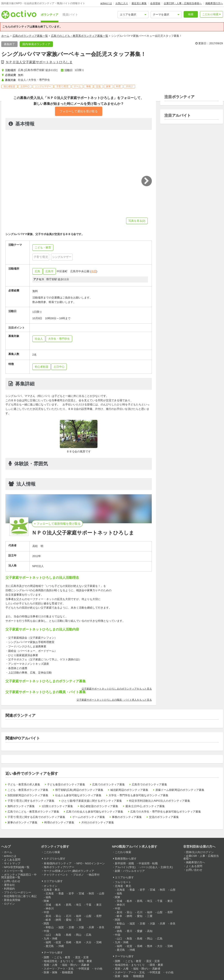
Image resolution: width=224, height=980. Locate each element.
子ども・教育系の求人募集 (24, 784)
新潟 (48, 916)
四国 (118, 927)
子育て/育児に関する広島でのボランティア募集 (36, 817)
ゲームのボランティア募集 (89, 817)
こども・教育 (62, 957)
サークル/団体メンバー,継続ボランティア (69, 871)
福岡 (48, 942)
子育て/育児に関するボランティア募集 (31, 801)
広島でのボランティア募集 (109, 784)
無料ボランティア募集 (21, 806)
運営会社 (9, 885)
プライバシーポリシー (18, 892)
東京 (99, 905)
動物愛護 (68, 972)
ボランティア (50, 15)
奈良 (102, 927)
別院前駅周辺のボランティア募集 (28, 795)
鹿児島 (50, 946)
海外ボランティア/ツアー (59, 867)
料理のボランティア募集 (59, 822)
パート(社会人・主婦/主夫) (157, 867)
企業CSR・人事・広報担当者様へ (183, 3)
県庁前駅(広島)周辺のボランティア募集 (79, 790)
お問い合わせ (12, 881)
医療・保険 (51, 972)
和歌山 (50, 927)
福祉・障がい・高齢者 (76, 965)
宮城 (81, 893)
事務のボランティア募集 (127, 817)
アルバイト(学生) (125, 867)
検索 (191, 14)
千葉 (89, 905)
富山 (58, 916)
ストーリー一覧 (13, 871)
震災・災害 (82, 957)
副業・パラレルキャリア (130, 871)
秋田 (91, 893)
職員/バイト (70, 15)
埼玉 (79, 905)
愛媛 (140, 931)
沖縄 (61, 946)
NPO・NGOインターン (91, 863)
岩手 (71, 893)
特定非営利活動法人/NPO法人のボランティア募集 (160, 801)
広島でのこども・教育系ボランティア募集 (33, 812)
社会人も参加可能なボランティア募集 (78, 795)
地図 (94, 271)
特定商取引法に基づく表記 (20, 896)
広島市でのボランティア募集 (149, 784)
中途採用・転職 (148, 863)
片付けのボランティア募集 (98, 822)
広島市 (49, 271)
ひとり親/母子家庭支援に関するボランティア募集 (92, 801)
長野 (99, 916)
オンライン (51, 886)
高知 (150, 931)
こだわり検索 (210, 14)
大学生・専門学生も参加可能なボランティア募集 (138, 795)
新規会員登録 (12, 900)
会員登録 (155, 3)
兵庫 (91, 927)
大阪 (81, 927)
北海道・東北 (52, 890)
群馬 (69, 905)
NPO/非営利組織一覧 (17, 867)
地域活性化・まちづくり (59, 961)
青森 (61, 893)
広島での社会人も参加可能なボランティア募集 (95, 812)
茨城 (48, 905)
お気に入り (122, 3)
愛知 (69, 920)
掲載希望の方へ (214, 3)
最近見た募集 (139, 3)
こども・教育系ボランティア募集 (28, 790)
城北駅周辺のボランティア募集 (129, 790)
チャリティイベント (56, 875)
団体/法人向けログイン (200, 852)
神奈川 (50, 908)
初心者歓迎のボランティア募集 (99, 806)
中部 (46, 912)
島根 (69, 935)
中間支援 (84, 969)
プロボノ (78, 875)
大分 (89, 942)
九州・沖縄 (51, 939)
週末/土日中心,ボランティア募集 (145, 806)
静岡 (58, 920)
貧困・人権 (51, 965)
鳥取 (58, 935)
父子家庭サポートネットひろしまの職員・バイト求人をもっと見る (114, 700)
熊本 (79, 942)
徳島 (119, 931)
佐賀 (58, 942)
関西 (46, 924)
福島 (48, 897)
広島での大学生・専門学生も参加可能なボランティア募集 (166, 812)
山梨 (89, 916)
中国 (46, 931)
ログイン (9, 904)
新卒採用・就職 (124, 863)
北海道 (50, 893)
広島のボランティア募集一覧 (30, 36)
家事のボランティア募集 (22, 822)
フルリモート (123, 882)
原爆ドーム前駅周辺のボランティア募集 (180, 790)
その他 (98, 969)
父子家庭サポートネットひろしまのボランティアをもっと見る (117, 689)
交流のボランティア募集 (164, 817)
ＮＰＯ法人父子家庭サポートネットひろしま (39, 62)
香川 (129, 931)
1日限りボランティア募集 (57, 806)
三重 (79, 920)
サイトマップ (12, 863)
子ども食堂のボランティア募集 (66, 784)
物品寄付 (94, 875)
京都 (71, 927)
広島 (37, 271)
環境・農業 (85, 961)
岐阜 (48, 920)
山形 (102, 893)
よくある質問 (12, 860)
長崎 (69, 942)
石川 (69, 916)
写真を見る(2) (137, 221)
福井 (79, 916)
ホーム (5, 36)
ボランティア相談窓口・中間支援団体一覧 (19, 876)
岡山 (79, 935)
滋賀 (61, 927)
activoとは (106, 3)
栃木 (58, 905)
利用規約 (9, 889)
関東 (46, 901)
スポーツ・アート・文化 (59, 969)
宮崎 (99, 942)
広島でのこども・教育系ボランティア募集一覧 (80, 36)
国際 (46, 957)
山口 (48, 935)
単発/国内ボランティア (58, 863)
